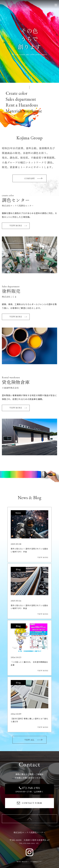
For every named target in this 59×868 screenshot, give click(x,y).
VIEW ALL (34, 740)
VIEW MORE (18, 226)
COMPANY (33, 178)
